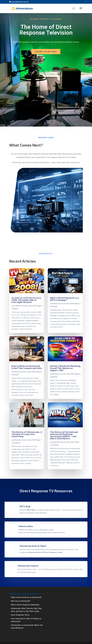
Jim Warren (17, 306)
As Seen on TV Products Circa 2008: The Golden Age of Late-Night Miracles (26, 300)
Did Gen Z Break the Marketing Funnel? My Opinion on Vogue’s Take (65, 368)
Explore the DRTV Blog (46, 52)
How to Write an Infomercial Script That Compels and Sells (27, 367)
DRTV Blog (36, 306)
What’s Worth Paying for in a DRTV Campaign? (64, 299)
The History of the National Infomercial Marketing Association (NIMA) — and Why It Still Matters (64, 435)
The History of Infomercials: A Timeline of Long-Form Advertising (27, 434)
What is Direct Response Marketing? (25, 605)
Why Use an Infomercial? (21, 601)
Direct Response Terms (20, 615)
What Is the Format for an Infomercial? (26, 597)
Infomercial (56, 303)
